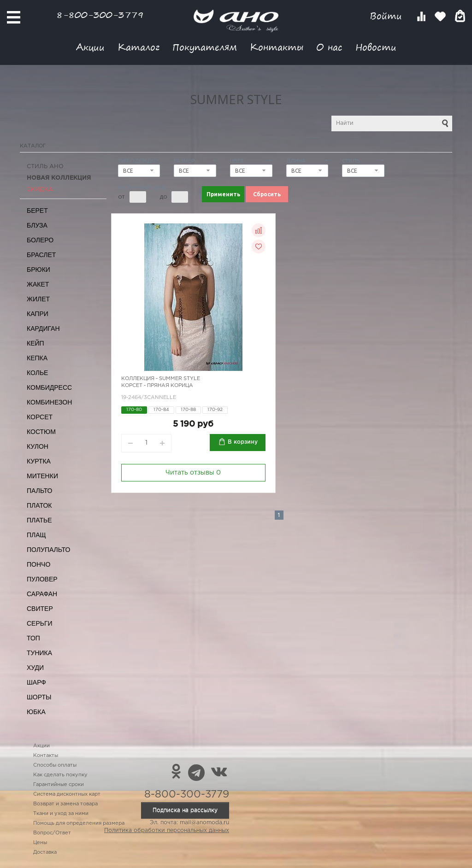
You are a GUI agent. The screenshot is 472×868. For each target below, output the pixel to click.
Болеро (40, 240)
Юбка (36, 712)
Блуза (37, 225)
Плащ (36, 535)
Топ (33, 638)
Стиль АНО (45, 167)
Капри (38, 314)
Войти (387, 16)
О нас (329, 47)
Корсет (40, 417)
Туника (39, 653)
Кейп (35, 343)
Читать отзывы (193, 473)
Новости (376, 47)
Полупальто (48, 550)
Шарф (36, 682)
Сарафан (42, 594)
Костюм (41, 432)
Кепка (37, 358)
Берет (37, 211)
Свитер (40, 609)
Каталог (139, 47)
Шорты (39, 697)
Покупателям (205, 47)
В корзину (243, 442)
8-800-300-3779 (100, 15)
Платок (39, 505)
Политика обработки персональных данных (167, 830)
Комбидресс (49, 387)
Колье (37, 373)
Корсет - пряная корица (157, 386)
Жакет (38, 284)
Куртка (39, 461)
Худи (35, 668)
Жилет (38, 299)
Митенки (42, 476)
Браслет (41, 255)
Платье (39, 520)
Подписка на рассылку (185, 810)
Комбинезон (49, 402)
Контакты (277, 47)
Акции (90, 47)
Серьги (40, 623)
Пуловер (42, 579)
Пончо (38, 564)
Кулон (38, 446)
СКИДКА (40, 190)
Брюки (38, 270)
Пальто (40, 491)
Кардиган (43, 328)
